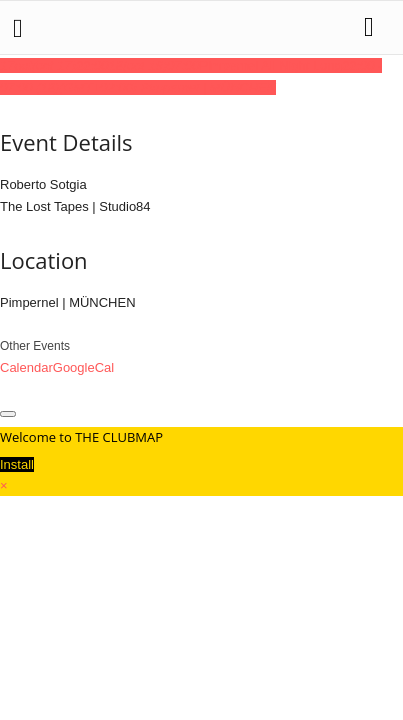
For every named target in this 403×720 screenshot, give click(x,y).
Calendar (26, 367)
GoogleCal (83, 367)
